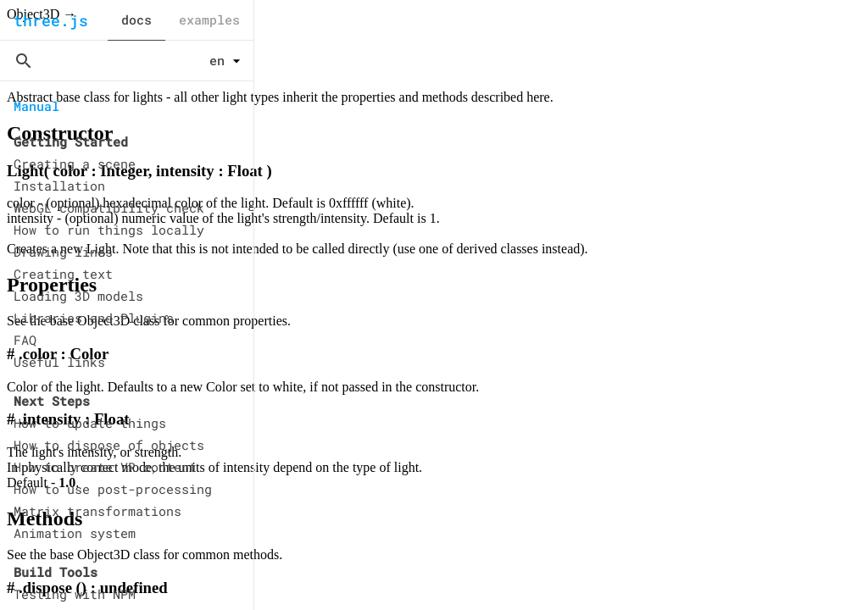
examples (209, 19)
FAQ (25, 340)
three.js (51, 20)
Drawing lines (63, 252)
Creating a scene (75, 164)
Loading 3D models (78, 296)
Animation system (75, 533)
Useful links (59, 362)
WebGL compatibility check (109, 208)
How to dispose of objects (109, 445)
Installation (59, 186)
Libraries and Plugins (94, 318)
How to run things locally (109, 230)
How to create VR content (105, 467)
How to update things (90, 423)
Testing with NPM (75, 594)
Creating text (63, 274)
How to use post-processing (113, 489)
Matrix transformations (97, 511)
